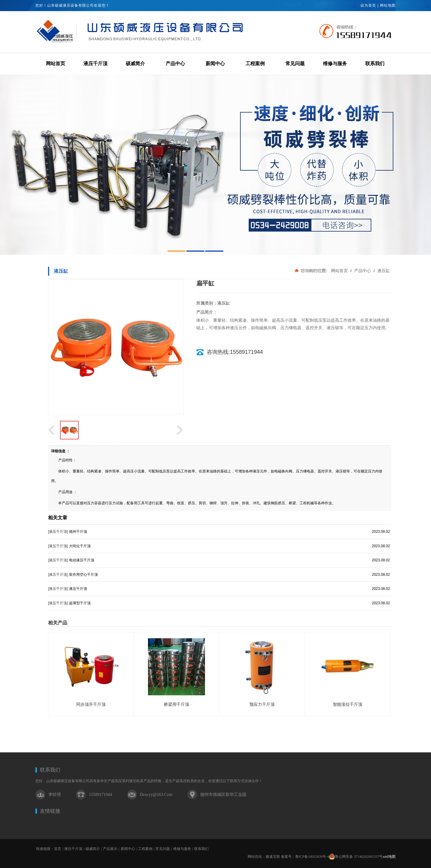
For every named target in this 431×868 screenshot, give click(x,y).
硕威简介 (135, 64)
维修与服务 (335, 64)
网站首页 (56, 64)
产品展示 (110, 849)
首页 (58, 849)
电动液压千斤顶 (82, 560)
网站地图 (388, 5)
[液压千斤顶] (58, 532)
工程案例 (255, 64)
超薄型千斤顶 (80, 603)
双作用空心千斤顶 (83, 575)
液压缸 (383, 271)
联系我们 (375, 64)
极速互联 (273, 857)
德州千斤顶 (78, 532)
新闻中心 (215, 64)
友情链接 (50, 811)
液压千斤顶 (95, 64)
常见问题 (295, 64)
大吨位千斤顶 (80, 546)
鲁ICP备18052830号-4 (312, 857)
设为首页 (368, 5)
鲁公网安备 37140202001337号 (356, 857)
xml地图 (389, 857)
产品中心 (175, 64)
